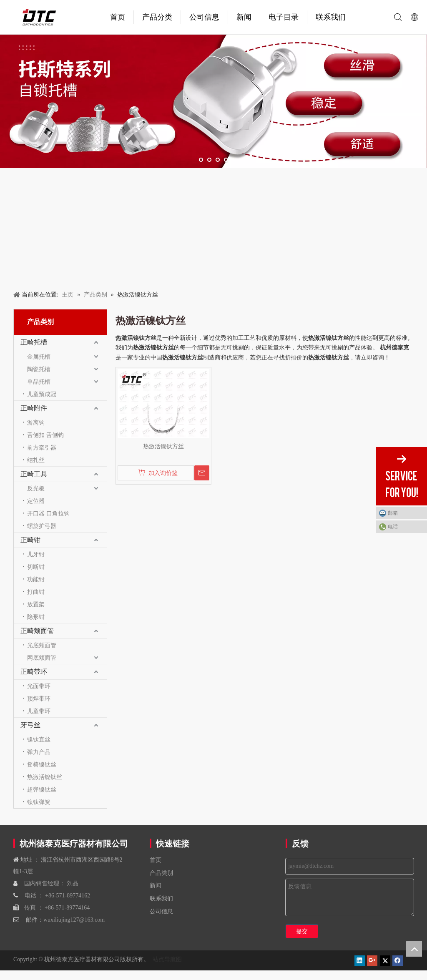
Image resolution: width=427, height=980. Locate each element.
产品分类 (157, 17)
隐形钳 (36, 617)
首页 (118, 17)
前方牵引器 (42, 447)
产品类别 (161, 873)
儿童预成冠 (42, 394)
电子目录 (284, 17)
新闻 (244, 17)
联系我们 (331, 17)
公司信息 (204, 17)
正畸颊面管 (37, 631)
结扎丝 (36, 460)
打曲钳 (36, 592)
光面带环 (39, 686)
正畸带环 (34, 672)
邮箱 (393, 513)
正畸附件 (34, 408)
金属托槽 (39, 357)
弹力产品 (39, 752)
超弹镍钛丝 (42, 789)
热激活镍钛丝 (45, 777)
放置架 (36, 604)
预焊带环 (39, 699)
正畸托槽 (34, 342)
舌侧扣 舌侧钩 (45, 435)
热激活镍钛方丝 (163, 446)
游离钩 (36, 422)
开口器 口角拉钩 (48, 513)
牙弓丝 (30, 725)
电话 (393, 527)
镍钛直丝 (39, 739)
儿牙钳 (36, 554)
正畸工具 (34, 474)
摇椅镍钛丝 (42, 764)
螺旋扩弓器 (42, 526)
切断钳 (36, 567)
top (414, 949)
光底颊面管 (42, 645)
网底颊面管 (42, 658)
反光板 (36, 488)
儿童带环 (39, 711)
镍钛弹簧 (39, 802)
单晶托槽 (39, 382)
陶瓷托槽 (39, 369)
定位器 (36, 501)
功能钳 (36, 579)
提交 (302, 931)
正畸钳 (30, 540)
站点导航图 (166, 959)
